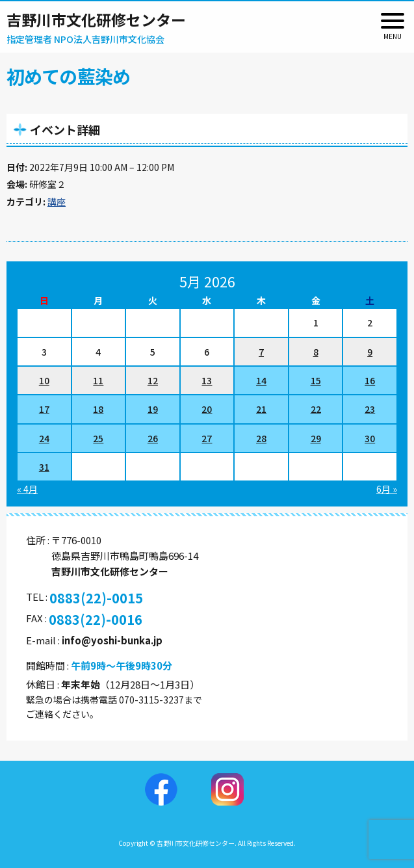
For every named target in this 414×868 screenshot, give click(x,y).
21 (261, 409)
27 (207, 438)
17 (44, 409)
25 (98, 438)
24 (44, 438)
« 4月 (27, 489)
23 (370, 409)
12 (153, 380)
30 (370, 438)
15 (316, 380)
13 (207, 380)
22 (316, 409)
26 (153, 438)
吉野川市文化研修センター (96, 20)
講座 (57, 202)
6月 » (387, 489)
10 (44, 380)
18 (98, 409)
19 (153, 409)
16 (370, 380)
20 (207, 409)
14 (261, 380)
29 (316, 438)
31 (44, 467)
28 (261, 438)
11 (98, 380)
